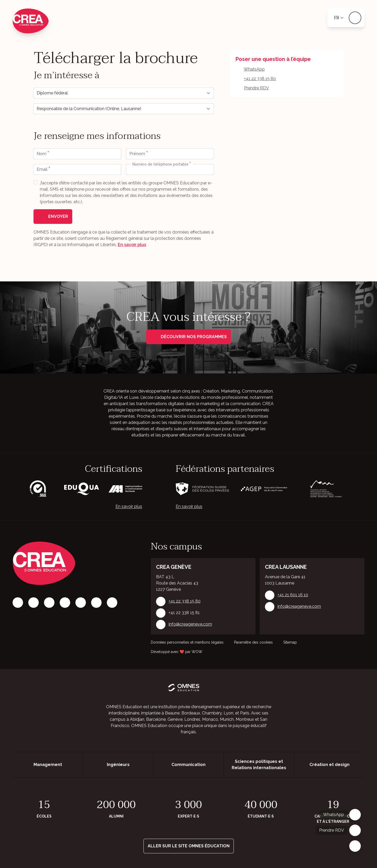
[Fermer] (355, 846)
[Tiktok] (65, 603)
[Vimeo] (96, 603)
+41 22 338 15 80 (260, 79)
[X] (81, 603)
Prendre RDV (256, 88)
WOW (197, 652)
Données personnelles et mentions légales (187, 642)
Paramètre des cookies (253, 642)
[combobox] (132, 169)
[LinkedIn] (49, 603)
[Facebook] (18, 603)
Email (43, 169)
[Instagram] (34, 603)
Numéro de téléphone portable (161, 164)
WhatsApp (254, 69)
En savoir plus (132, 245)
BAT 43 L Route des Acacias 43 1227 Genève (177, 583)
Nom (42, 154)
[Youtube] (112, 603)
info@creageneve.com (190, 624)
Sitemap (290, 642)
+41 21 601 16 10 (293, 595)
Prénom (138, 154)
